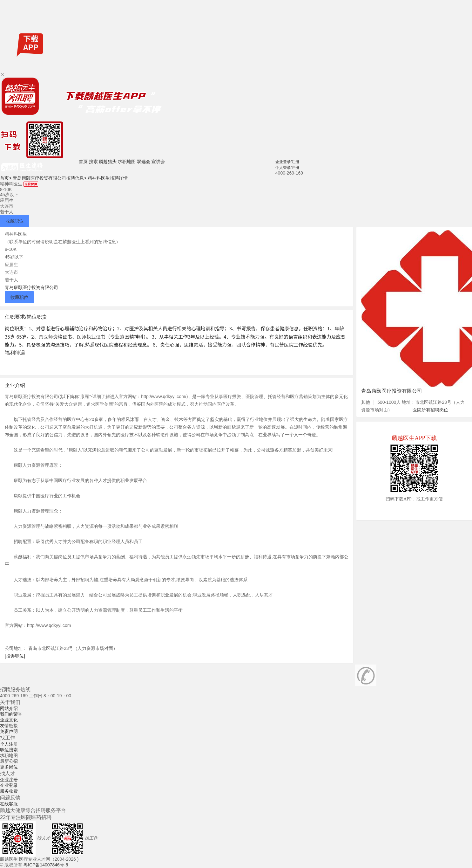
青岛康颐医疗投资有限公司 (31, 287)
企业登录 (9, 785)
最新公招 (9, 761)
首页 (83, 162)
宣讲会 (158, 162)
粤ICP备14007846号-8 (46, 865)
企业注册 (9, 780)
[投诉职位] (15, 656)
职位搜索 (9, 750)
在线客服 (9, 804)
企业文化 (9, 720)
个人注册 (9, 744)
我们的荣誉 (11, 714)
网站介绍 (9, 708)
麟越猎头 (108, 162)
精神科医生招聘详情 (108, 178)
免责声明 (9, 731)
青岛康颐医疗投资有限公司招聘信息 (50, 178)
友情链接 (9, 726)
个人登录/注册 (287, 168)
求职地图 (127, 162)
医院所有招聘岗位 (430, 410)
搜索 (93, 162)
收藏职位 (15, 221)
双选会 (144, 162)
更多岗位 (9, 767)
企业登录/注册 (287, 162)
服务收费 (9, 791)
